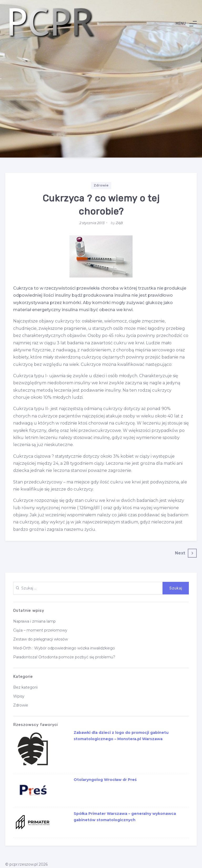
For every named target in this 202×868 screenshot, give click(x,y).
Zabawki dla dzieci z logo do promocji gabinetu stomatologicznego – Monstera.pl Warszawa (121, 736)
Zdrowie (101, 185)
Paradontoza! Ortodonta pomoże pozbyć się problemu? (64, 657)
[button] (186, 24)
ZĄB (119, 223)
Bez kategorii (25, 687)
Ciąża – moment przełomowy (40, 630)
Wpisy (19, 696)
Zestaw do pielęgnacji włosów (41, 639)
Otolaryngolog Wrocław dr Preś (105, 780)
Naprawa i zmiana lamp (34, 621)
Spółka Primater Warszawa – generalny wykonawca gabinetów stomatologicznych (125, 817)
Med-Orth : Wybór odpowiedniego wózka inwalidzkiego (64, 648)
